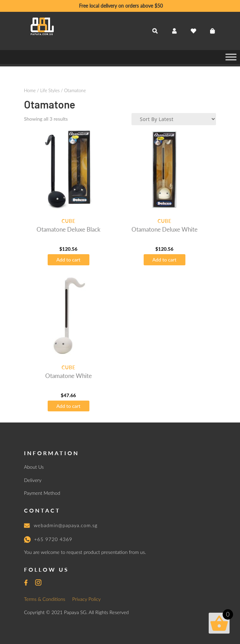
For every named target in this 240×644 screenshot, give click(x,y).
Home (30, 90)
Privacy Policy (87, 599)
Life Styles (50, 90)
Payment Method (42, 493)
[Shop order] (174, 119)
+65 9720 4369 (53, 539)
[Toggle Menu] (231, 57)
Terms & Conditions (45, 599)
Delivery (33, 480)
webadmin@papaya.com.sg (66, 525)
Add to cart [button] (68, 260)
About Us (34, 467)
